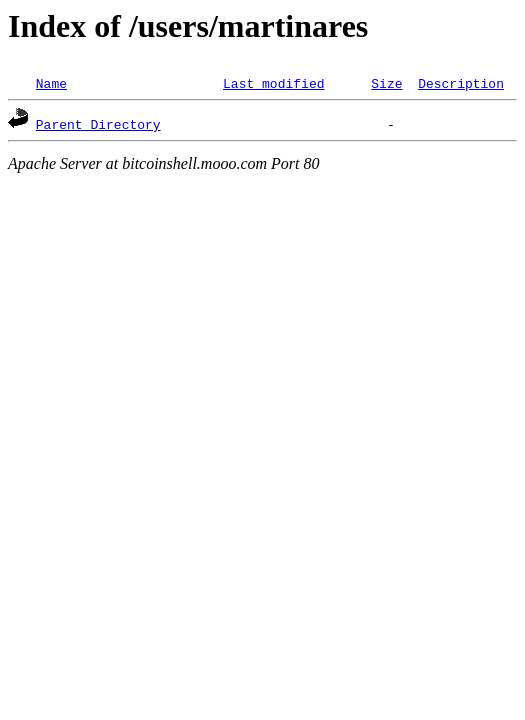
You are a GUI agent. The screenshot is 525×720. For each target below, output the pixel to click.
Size (386, 83)
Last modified (273, 83)
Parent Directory (98, 124)
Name (51, 83)
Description (461, 83)
